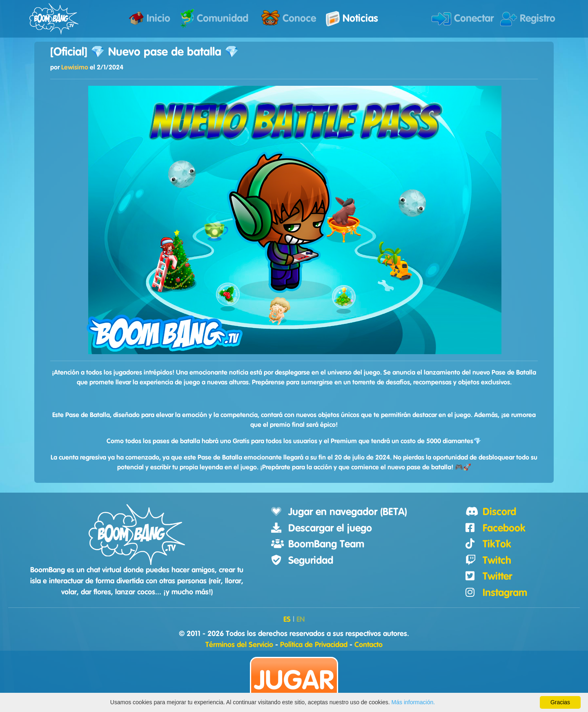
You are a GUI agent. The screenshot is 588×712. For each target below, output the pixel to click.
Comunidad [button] (214, 19)
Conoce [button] (289, 18)
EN (301, 620)
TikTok (497, 544)
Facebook (504, 528)
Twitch (497, 561)
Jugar (294, 681)
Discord (499, 512)
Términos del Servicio (239, 645)
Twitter (497, 577)
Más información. (413, 702)
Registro (528, 19)
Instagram (505, 593)
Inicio (149, 18)
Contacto (369, 645)
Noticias (352, 19)
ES (287, 620)
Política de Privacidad (314, 645)
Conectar (463, 19)
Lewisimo (75, 67)
